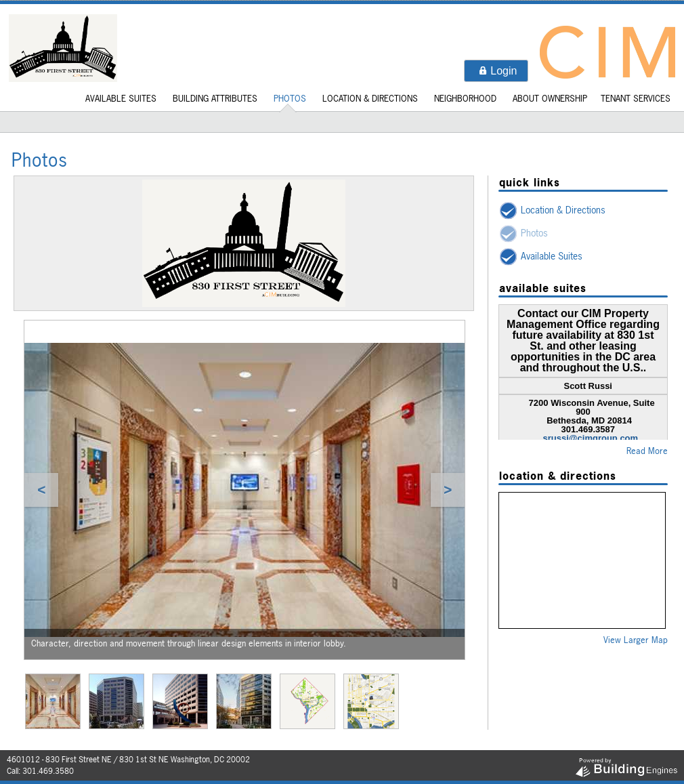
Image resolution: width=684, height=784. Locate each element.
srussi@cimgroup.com (591, 438)
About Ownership (550, 98)
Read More (647, 451)
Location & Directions (370, 98)
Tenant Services (636, 98)
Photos (290, 98)
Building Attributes (215, 98)
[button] (496, 71)
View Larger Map (636, 640)
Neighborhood (465, 98)
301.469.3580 (48, 771)
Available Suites (121, 98)
